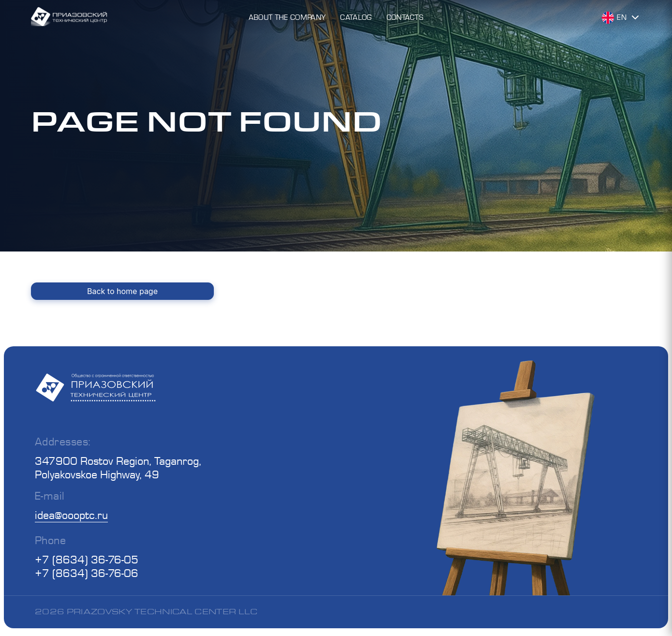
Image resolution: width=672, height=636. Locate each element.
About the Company (287, 17)
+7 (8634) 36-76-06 (87, 573)
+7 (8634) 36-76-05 (87, 559)
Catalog (356, 17)
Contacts (405, 17)
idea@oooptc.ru (71, 515)
